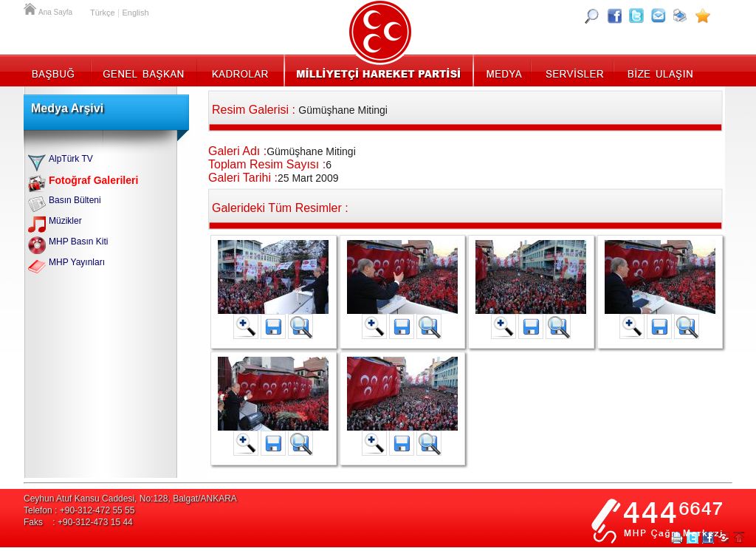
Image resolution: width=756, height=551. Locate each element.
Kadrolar (240, 70)
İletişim (659, 70)
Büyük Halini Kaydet (273, 326)
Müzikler (65, 221)
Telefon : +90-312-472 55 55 (79, 510)
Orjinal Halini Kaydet (300, 326)
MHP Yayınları (77, 262)
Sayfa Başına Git (739, 538)
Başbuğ (57, 70)
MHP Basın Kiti (78, 242)
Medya (503, 70)
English (135, 13)
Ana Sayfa (31, 7)
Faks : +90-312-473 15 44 (78, 522)
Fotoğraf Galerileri (93, 180)
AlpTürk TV (71, 159)
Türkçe (103, 13)
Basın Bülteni (75, 200)
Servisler (573, 70)
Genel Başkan (144, 70)
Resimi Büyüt (246, 326)
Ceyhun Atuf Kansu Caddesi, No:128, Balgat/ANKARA (130, 499)
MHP (378, 70)
